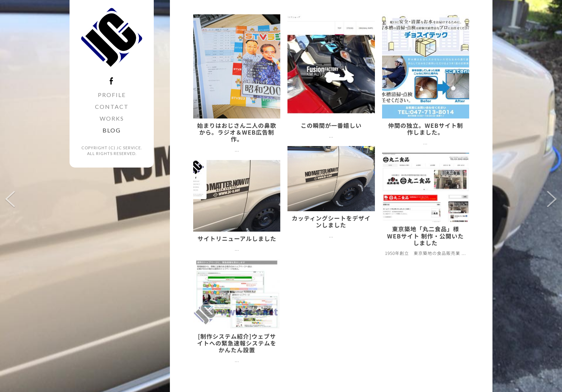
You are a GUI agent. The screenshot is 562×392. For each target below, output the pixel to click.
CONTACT (112, 107)
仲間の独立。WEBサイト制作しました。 (426, 129)
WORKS (112, 118)
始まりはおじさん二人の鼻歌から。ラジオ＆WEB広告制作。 (237, 132)
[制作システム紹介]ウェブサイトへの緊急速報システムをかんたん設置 (237, 343)
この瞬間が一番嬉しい (331, 125)
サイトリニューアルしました (237, 238)
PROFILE (112, 95)
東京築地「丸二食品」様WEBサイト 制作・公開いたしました (425, 236)
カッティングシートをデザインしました (331, 221)
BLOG (112, 130)
